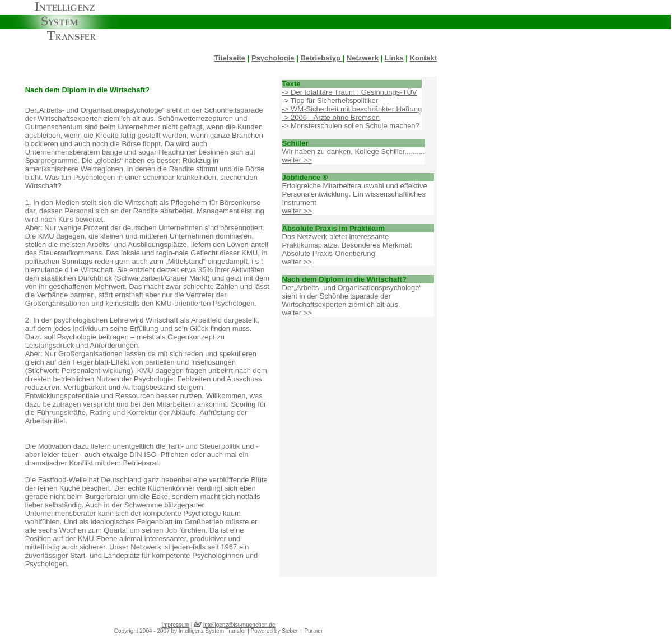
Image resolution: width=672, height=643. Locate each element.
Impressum (176, 625)
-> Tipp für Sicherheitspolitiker (330, 101)
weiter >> (297, 160)
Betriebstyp (321, 58)
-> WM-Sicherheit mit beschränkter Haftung (352, 109)
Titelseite (230, 58)
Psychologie (273, 58)
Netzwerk (363, 58)
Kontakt (423, 58)
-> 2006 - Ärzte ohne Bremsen (331, 117)
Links (394, 58)
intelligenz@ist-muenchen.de (239, 625)
